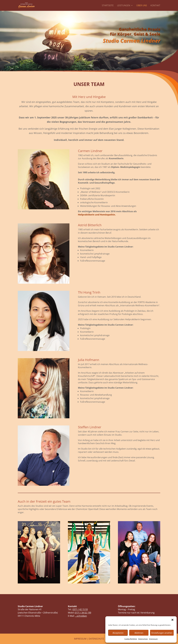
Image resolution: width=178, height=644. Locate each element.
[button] (172, 620)
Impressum (153, 639)
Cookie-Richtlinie (131, 639)
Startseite (108, 6)
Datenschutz (143, 639)
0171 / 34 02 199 (83, 613)
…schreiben (81, 616)
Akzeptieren (118, 633)
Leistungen (124, 6)
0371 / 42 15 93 (80, 609)
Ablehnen (139, 633)
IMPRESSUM (80, 639)
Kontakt (155, 6)
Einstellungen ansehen (162, 633)
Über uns (142, 6)
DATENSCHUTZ (96, 639)
